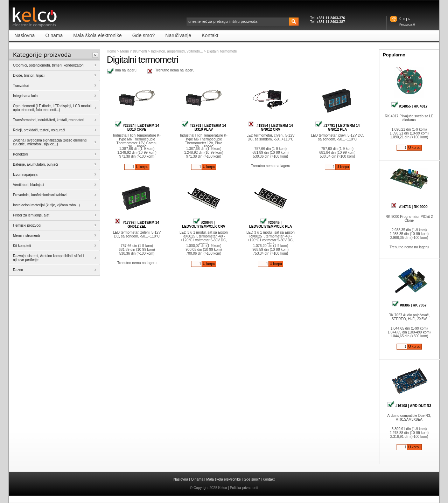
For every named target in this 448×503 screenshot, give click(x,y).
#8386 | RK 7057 (409, 305)
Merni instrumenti (134, 51)
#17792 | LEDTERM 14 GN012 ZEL (137, 225)
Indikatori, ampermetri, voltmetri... (177, 51)
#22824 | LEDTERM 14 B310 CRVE (137, 128)
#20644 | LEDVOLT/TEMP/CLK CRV (204, 225)
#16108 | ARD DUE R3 (409, 406)
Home (111, 51)
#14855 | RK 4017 (409, 106)
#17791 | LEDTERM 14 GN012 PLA (337, 128)
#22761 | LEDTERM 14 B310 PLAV (204, 128)
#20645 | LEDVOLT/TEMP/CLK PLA (271, 225)
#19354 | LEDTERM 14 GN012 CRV (271, 128)
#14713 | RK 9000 (409, 207)
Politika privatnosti (244, 488)
